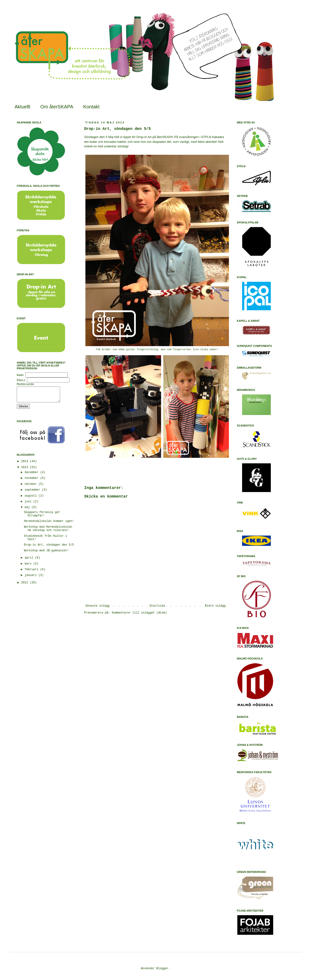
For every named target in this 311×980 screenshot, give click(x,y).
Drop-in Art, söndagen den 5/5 (49, 548)
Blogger (162, 969)
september (33, 493)
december (32, 475)
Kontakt (91, 107)
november (32, 481)
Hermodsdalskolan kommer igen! (49, 524)
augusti (32, 499)
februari (32, 572)
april (30, 561)
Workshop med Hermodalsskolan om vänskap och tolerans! (48, 532)
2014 (26, 464)
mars (29, 567)
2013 (26, 470)
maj (28, 510)
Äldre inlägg (215, 606)
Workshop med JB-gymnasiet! (46, 554)
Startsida (157, 606)
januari (32, 578)
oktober (32, 487)
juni (29, 504)
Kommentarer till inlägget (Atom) (139, 613)
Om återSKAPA (57, 107)
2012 (26, 586)
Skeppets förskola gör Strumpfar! (42, 517)
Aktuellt (22, 107)
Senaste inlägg (97, 606)
